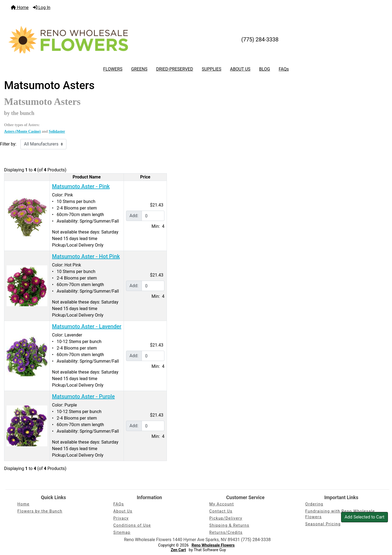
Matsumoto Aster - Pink (81, 186)
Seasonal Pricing (323, 524)
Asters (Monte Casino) (22, 131)
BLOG (265, 69)
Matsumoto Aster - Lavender (87, 326)
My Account (222, 504)
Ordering (314, 504)
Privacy (121, 518)
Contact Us (221, 511)
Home (20, 7)
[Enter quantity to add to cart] (153, 216)
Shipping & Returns (229, 525)
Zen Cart (178, 550)
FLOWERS (113, 69)
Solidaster (57, 131)
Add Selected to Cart (365, 517)
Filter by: (8, 144)
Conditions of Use (132, 525)
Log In (42, 7)
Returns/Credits (226, 533)
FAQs (284, 69)
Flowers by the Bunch (40, 511)
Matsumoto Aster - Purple (83, 396)
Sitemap (122, 533)
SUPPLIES (212, 69)
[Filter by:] (43, 144)
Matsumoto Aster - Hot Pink (86, 256)
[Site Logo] (68, 40)
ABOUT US (240, 69)
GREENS (139, 69)
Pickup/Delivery (226, 518)
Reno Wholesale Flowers (213, 545)
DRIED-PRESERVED (174, 69)
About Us (123, 511)
